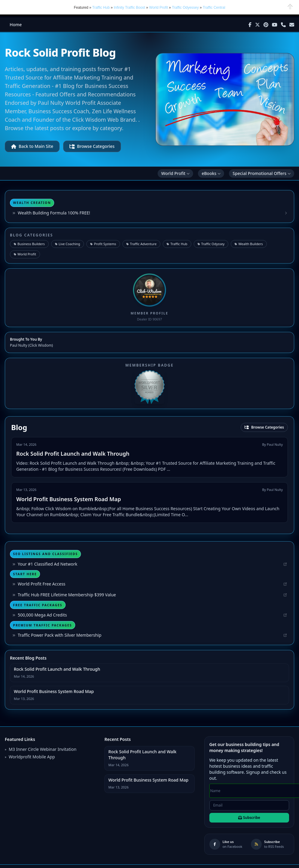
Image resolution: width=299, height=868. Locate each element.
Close (290, 6)
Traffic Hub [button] (101, 7)
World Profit (175, 173)
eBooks (211, 173)
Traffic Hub (177, 244)
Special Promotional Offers (262, 173)
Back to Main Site (32, 146)
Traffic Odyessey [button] (185, 7)
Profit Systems (103, 244)
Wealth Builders (249, 244)
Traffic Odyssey (211, 244)
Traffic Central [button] (214, 7)
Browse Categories (92, 146)
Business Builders (29, 244)
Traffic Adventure (141, 244)
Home (16, 24)
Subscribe (249, 817)
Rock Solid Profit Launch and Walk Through (73, 453)
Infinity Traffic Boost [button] (130, 7)
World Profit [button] (159, 7)
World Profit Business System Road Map (69, 499)
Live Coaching (68, 244)
